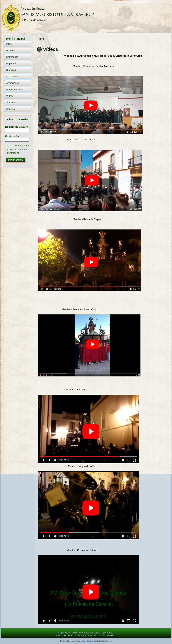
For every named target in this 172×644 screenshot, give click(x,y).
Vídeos (10, 96)
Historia (10, 51)
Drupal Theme (87, 641)
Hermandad (12, 57)
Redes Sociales (14, 90)
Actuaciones (13, 83)
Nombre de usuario (17, 127)
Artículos (11, 103)
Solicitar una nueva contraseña (18, 151)
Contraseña (13, 136)
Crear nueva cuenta (18, 146)
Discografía (12, 77)
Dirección (11, 70)
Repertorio (12, 64)
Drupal (74, 641)
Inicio (9, 44)
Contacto (11, 109)
